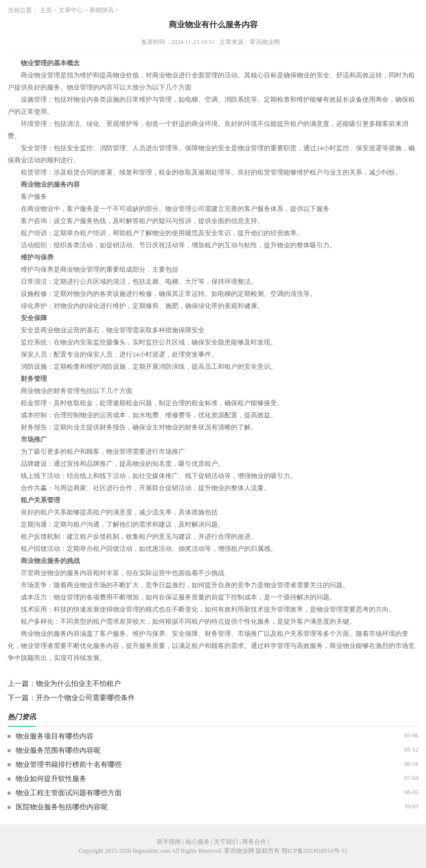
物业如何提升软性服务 (51, 779)
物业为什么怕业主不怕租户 (78, 684)
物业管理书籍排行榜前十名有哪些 (69, 765)
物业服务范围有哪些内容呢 (58, 750)
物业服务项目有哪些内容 (55, 736)
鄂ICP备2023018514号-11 (314, 851)
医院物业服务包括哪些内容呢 (62, 807)
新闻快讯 (102, 10)
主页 (46, 10)
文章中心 (71, 10)
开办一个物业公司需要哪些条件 (85, 698)
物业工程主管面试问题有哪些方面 (69, 793)
